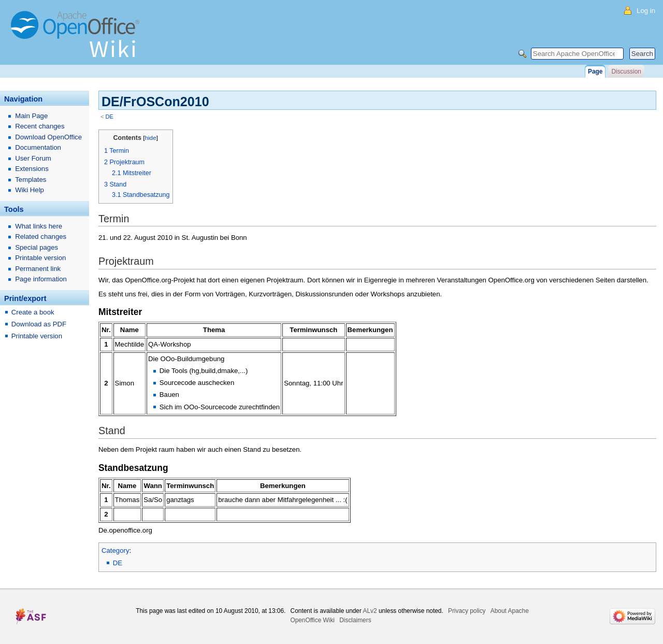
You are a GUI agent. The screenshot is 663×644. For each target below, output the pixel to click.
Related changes (41, 237)
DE (110, 117)
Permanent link (38, 269)
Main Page (31, 116)
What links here (39, 226)
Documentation (38, 147)
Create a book (33, 312)
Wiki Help (30, 190)
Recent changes (40, 126)
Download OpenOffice (48, 137)
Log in (646, 11)
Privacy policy (467, 611)
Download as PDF (39, 324)
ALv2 (370, 611)
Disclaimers (355, 620)
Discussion (626, 71)
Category (116, 550)
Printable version (40, 258)
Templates (31, 180)
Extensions (32, 169)
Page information (41, 279)
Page (595, 71)
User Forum (33, 158)
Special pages (37, 247)
